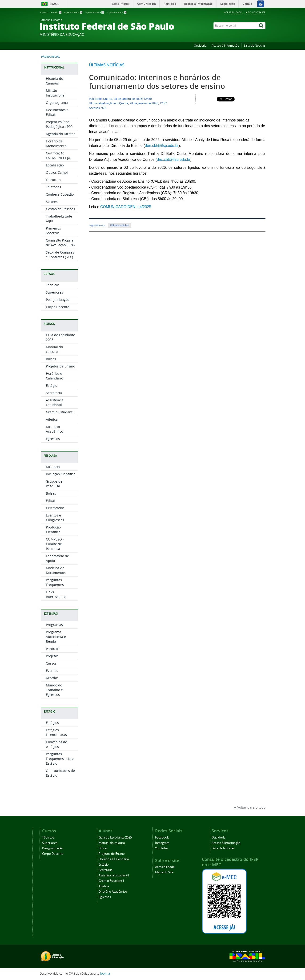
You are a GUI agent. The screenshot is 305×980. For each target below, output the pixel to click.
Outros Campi (57, 172)
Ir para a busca (95, 12)
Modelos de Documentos (56, 570)
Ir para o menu (74, 12)
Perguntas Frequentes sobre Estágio (60, 759)
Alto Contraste (255, 12)
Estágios (52, 723)
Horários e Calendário (54, 376)
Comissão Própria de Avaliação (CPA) (60, 243)
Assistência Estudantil (55, 402)
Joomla (105, 974)
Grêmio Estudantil (60, 412)
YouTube (161, 848)
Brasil (54, 4)
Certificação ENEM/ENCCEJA (58, 155)
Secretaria (54, 393)
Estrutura (53, 180)
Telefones (54, 187)
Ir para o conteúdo (51, 12)
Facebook (162, 837)
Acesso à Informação (225, 46)
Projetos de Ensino (60, 366)
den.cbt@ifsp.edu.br (162, 146)
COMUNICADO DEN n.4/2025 (126, 207)
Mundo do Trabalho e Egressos (54, 690)
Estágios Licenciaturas (56, 732)
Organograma (57, 103)
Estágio (52, 385)
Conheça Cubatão (60, 194)
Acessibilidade (233, 12)
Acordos (52, 678)
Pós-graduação (58, 300)
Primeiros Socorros (53, 231)
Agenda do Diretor (60, 134)
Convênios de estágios (56, 744)
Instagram (162, 843)
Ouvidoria (200, 46)
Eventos (52, 671)
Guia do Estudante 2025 (115, 837)
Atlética (52, 419)
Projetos (52, 656)
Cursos (51, 663)
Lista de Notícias (255, 46)
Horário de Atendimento (56, 143)
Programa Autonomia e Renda (56, 637)
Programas (54, 625)
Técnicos (53, 285)
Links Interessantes (57, 594)
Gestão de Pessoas (60, 209)
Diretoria (53, 467)
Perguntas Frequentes (55, 582)
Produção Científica (53, 530)
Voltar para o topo (249, 807)
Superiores (54, 292)
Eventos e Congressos (55, 518)
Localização (55, 165)
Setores (52, 202)
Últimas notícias (107, 65)
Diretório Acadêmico (54, 429)
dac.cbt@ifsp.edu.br (174, 159)
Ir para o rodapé (117, 12)
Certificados (55, 508)
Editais (51, 501)
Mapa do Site (164, 872)
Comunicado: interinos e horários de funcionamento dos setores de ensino (157, 82)
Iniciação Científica (61, 474)
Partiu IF (52, 649)
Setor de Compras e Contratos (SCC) (60, 255)
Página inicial (51, 57)
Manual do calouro (54, 349)
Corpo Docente (58, 307)
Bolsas (51, 359)
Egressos (53, 439)
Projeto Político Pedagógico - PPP (59, 124)
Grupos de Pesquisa (54, 484)
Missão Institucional (56, 93)
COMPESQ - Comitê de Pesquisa (55, 544)
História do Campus (54, 81)
